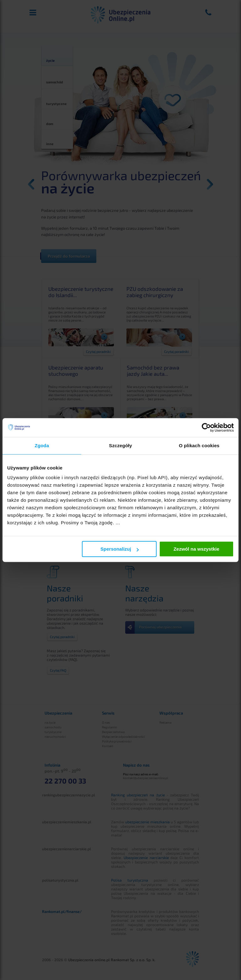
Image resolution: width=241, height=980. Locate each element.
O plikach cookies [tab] (199, 445)
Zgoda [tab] (42, 445)
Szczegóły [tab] (120, 445)
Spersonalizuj (120, 549)
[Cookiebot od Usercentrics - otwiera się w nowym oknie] (206, 427)
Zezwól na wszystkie (196, 549)
